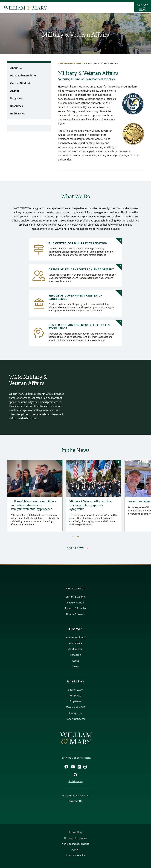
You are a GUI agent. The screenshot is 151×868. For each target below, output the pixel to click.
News (76, 669)
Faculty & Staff (75, 605)
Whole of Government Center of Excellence (75, 297)
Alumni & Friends (75, 617)
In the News (18, 114)
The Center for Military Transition (78, 243)
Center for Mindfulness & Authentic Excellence (79, 327)
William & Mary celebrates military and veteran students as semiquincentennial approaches (36, 511)
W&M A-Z (76, 698)
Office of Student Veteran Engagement (81, 270)
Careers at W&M (76, 710)
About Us (16, 68)
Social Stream (76, 784)
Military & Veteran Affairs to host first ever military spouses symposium (105, 509)
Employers (75, 704)
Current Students (21, 83)
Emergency (76, 715)
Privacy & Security (76, 858)
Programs (16, 99)
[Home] (25, 8)
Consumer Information (75, 841)
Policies (75, 852)
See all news (75, 550)
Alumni (15, 91)
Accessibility (75, 835)
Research (75, 657)
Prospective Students (23, 76)
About (75, 663)
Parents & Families (76, 611)
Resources (17, 106)
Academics (75, 646)
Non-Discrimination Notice (75, 846)
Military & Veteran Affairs (75, 35)
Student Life (75, 651)
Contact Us (75, 803)
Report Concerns (76, 721)
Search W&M (76, 692)
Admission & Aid (75, 640)
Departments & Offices (71, 64)
